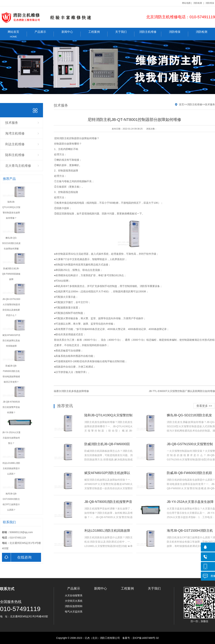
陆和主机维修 (15, 155)
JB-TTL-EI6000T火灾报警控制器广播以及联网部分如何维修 (182, 391)
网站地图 (186, 3)
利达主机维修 (15, 144)
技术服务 (12, 123)
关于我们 (125, 33)
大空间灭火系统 (74, 601)
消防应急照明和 (74, 606)
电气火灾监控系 (74, 612)
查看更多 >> (204, 406)
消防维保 (210, 3)
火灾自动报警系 (74, 595)
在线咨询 (17, 557)
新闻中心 (71, 33)
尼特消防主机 (62, 138)
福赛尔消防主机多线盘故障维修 (71, 391)
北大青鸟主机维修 (18, 166)
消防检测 (198, 3)
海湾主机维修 (15, 133)
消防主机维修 (150, 33)
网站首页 (13, 34)
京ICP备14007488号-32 (146, 638)
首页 (181, 104)
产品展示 (44, 33)
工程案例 (98, 33)
